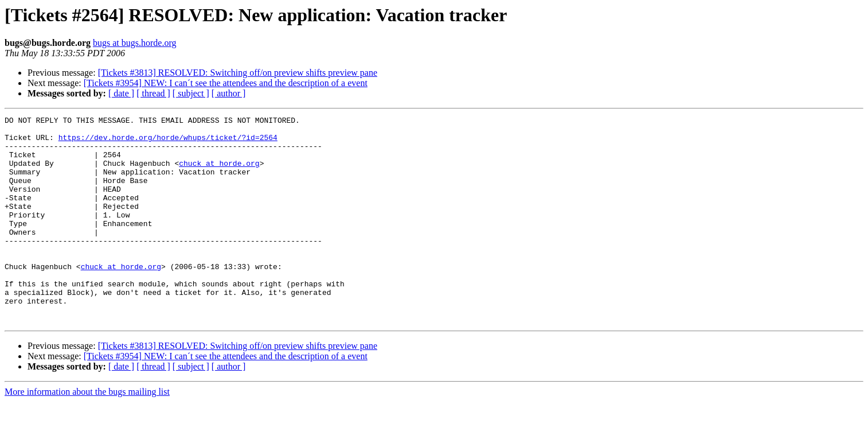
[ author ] (229, 93)
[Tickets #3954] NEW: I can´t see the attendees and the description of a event (226, 83)
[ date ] (121, 93)
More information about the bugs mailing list (87, 433)
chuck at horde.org (219, 173)
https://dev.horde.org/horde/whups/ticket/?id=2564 (168, 142)
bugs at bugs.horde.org (134, 43)
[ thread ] (153, 93)
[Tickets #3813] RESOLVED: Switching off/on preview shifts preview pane (238, 73)
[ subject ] (191, 93)
